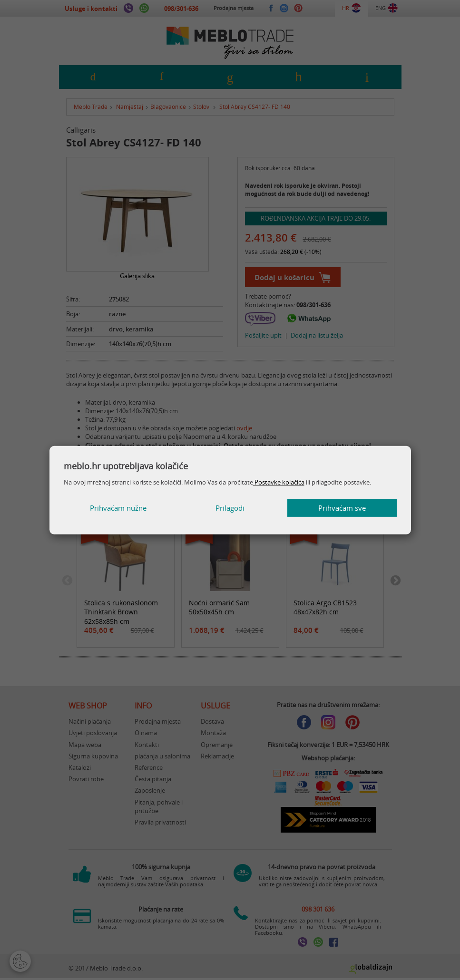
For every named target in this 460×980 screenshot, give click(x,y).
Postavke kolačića (279, 482)
